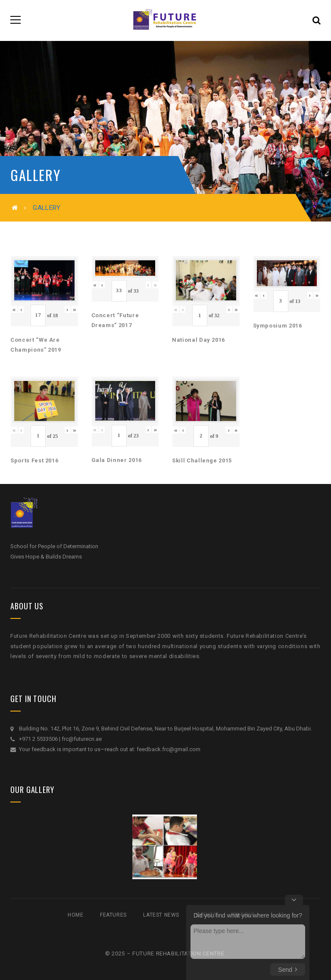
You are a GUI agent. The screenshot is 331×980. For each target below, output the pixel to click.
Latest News (161, 915)
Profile (244, 915)
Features (113, 915)
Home (75, 915)
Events (206, 915)
